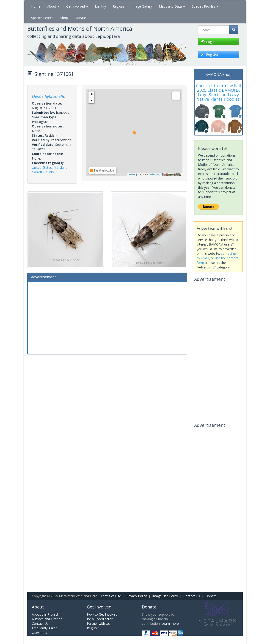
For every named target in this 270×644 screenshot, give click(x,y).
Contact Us (192, 596)
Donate (80, 18)
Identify (100, 6)
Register (93, 628)
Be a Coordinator (100, 619)
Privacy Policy (137, 596)
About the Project (45, 614)
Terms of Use (111, 596)
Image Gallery (142, 6)
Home (36, 6)
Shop (64, 18)
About (53, 6)
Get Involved (77, 6)
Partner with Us (98, 623)
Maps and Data (172, 6)
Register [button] (210, 54)
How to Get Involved (102, 614)
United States (42, 167)
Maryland (61, 167)
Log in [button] (208, 42)
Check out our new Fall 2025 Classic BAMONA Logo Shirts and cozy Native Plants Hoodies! (218, 92)
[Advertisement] (107, 317)
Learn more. (170, 623)
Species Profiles (205, 6)
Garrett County (43, 172)
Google (155, 174)
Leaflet (132, 174)
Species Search (42, 18)
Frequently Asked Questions (45, 630)
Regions (119, 6)
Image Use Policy (165, 596)
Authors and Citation (47, 619)
